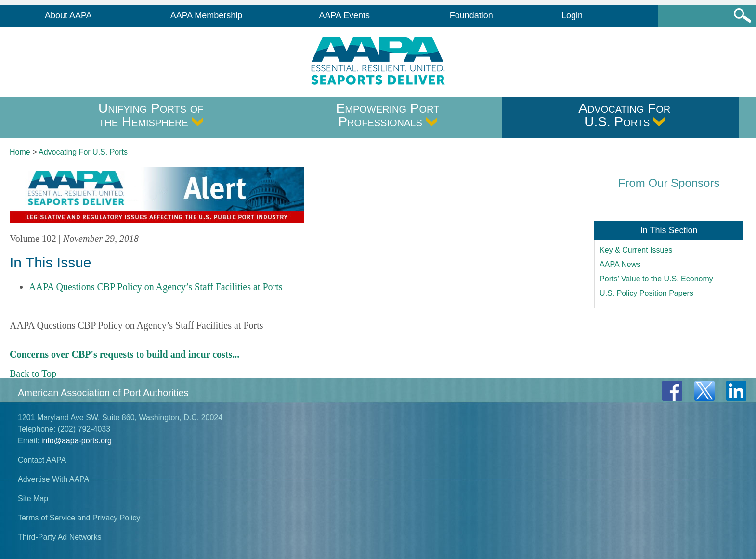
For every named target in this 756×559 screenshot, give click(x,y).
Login (572, 15)
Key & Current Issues (636, 250)
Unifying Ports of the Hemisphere (151, 115)
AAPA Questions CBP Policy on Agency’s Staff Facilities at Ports (156, 287)
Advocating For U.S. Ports (624, 115)
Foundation (471, 15)
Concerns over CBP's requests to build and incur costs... (124, 354)
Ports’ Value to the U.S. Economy (656, 279)
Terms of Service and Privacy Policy (79, 518)
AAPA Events (344, 15)
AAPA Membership (207, 15)
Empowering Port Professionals (388, 115)
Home (20, 152)
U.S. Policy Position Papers (646, 293)
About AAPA (68, 15)
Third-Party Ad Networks (59, 537)
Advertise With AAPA (53, 479)
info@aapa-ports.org (77, 441)
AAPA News (620, 264)
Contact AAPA (42, 460)
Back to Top (33, 373)
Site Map (33, 499)
